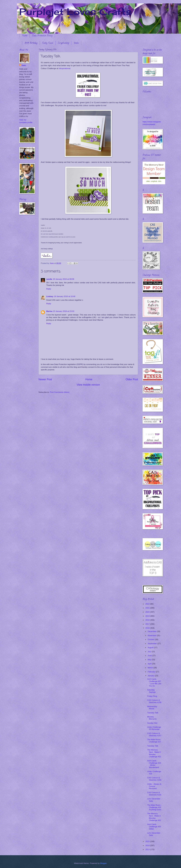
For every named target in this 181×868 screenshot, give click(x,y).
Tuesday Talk (153, 713)
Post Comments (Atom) (60, 392)
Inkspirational (64, 68)
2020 (148, 612)
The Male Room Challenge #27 (154, 741)
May (150, 660)
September (152, 644)
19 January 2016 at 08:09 (63, 279)
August (151, 648)
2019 (148, 616)
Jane (24, 65)
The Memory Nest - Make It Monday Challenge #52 (154, 753)
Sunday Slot (152, 723)
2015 (148, 841)
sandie (49, 279)
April (150, 664)
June (150, 656)
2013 (148, 849)
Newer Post (45, 379)
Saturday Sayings (151, 691)
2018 (148, 620)
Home (25, 36)
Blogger (103, 863)
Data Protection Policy (42, 36)
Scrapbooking (63, 43)
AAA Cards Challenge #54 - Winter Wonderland (154, 764)
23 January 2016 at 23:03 (64, 311)
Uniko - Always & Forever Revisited (154, 786)
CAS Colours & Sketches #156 (154, 779)
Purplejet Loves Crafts (75, 12)
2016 (148, 628)
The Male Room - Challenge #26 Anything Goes (154, 807)
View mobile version (88, 385)
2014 (148, 846)
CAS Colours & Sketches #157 (154, 734)
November (152, 636)
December (152, 631)
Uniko (76, 43)
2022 (148, 604)
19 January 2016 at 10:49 (65, 296)
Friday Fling (152, 696)
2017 (148, 624)
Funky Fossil (48, 43)
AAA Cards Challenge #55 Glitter (154, 827)
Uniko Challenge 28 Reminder (154, 728)
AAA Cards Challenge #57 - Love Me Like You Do (154, 683)
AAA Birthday (31, 43)
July (150, 652)
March (151, 668)
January (151, 676)
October (151, 639)
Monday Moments (152, 718)
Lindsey (50, 296)
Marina (49, 311)
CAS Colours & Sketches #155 (154, 794)
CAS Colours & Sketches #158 (154, 701)
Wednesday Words (152, 708)
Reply (49, 289)
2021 (148, 608)
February (152, 672)
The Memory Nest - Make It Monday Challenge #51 (154, 817)
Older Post (132, 379)
